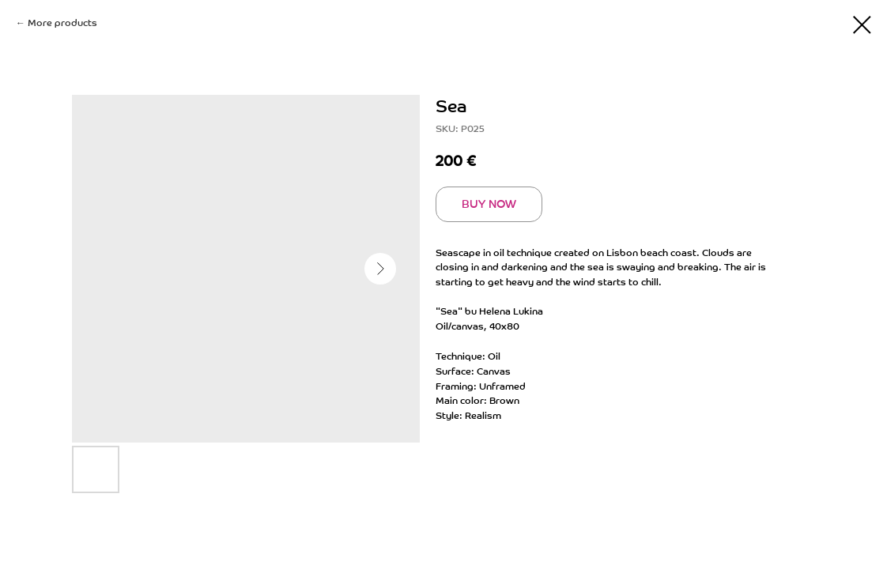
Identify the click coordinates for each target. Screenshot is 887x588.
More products (62, 23)
